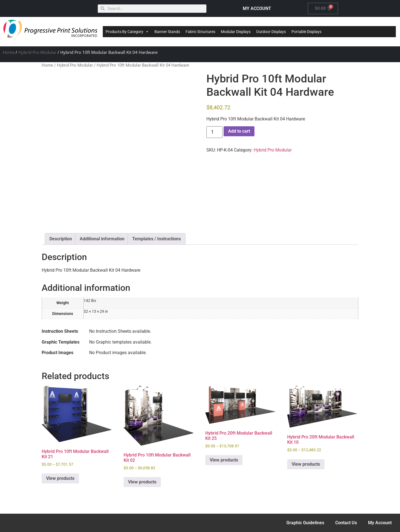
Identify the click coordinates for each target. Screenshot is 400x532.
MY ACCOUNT (257, 8)
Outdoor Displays (271, 32)
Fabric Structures (200, 32)
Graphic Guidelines (305, 523)
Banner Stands (167, 32)
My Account (380, 523)
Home (9, 52)
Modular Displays (236, 32)
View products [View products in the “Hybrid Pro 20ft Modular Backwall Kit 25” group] (224, 460)
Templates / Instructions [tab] (157, 239)
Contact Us (346, 523)
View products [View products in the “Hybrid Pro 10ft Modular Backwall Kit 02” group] (142, 482)
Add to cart (239, 131)
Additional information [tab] (102, 239)
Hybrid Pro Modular (37, 52)
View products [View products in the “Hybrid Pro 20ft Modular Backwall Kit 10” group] (306, 464)
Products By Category (127, 32)
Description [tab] (61, 239)
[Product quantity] (214, 132)
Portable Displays (306, 32)
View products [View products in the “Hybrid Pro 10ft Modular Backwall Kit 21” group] (60, 478)
